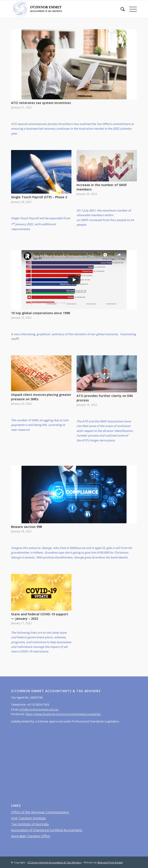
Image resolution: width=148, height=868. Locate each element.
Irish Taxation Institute (28, 818)
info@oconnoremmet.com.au (39, 709)
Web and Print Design (110, 862)
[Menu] (131, 9)
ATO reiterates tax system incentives (41, 103)
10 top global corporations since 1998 (40, 313)
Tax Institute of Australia (30, 824)
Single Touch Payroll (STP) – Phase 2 (39, 197)
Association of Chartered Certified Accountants (47, 830)
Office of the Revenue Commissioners (40, 812)
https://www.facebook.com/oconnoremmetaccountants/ (63, 714)
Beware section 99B (27, 527)
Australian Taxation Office (31, 836)
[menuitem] (120, 9)
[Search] (120, 9)
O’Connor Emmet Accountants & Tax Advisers (54, 862)
